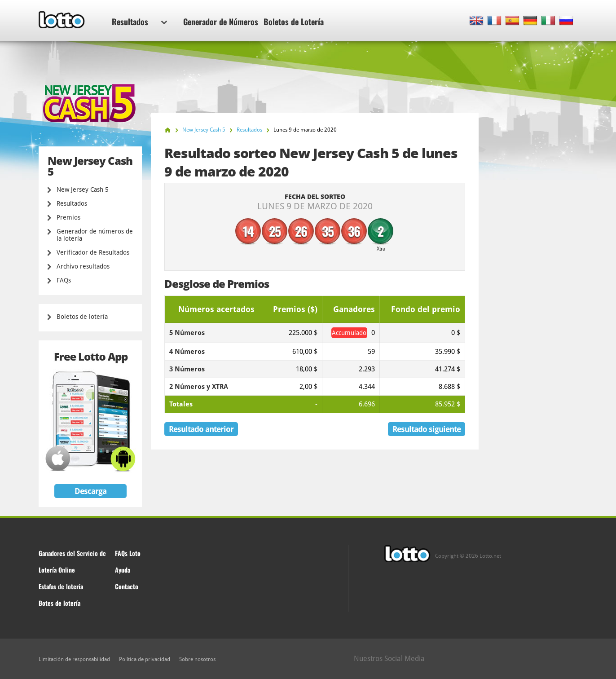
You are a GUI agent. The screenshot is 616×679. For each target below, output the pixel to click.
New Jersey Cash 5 (83, 190)
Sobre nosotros (197, 659)
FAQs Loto (128, 553)
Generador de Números (221, 22)
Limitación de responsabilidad (74, 659)
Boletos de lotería (82, 317)
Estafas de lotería (61, 586)
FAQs (64, 280)
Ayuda (123, 570)
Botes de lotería (59, 603)
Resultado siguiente (427, 429)
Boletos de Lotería (294, 22)
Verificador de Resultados (93, 252)
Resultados (139, 22)
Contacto (127, 586)
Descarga (90, 491)
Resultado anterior (201, 429)
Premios (68, 217)
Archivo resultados (83, 266)
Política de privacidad (145, 659)
